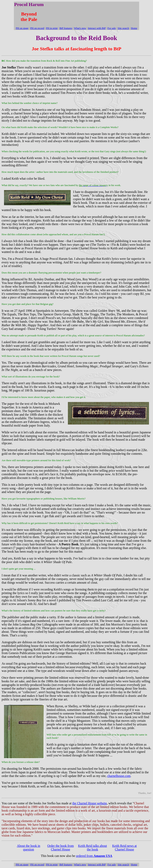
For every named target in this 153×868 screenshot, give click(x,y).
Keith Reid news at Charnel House (124, 848)
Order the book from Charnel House (60, 848)
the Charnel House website (90, 803)
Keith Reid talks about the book (93, 848)
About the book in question (29, 848)
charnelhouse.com (119, 776)
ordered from (94, 856)
